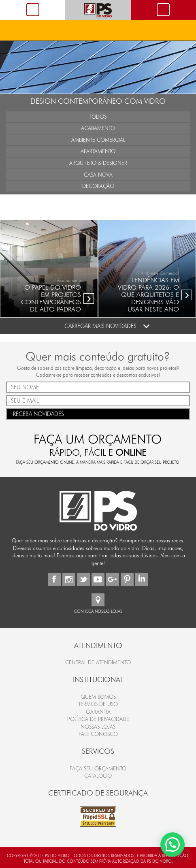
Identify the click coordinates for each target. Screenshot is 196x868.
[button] (172, 843)
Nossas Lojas (98, 727)
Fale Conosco (98, 734)
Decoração (98, 186)
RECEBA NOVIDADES (98, 413)
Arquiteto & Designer (98, 163)
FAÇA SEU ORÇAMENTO (98, 768)
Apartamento (98, 151)
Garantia (98, 712)
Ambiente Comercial (98, 140)
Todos (98, 117)
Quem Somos (98, 697)
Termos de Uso (98, 704)
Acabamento (98, 128)
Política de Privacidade (98, 719)
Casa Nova (98, 175)
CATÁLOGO (98, 776)
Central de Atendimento (98, 662)
